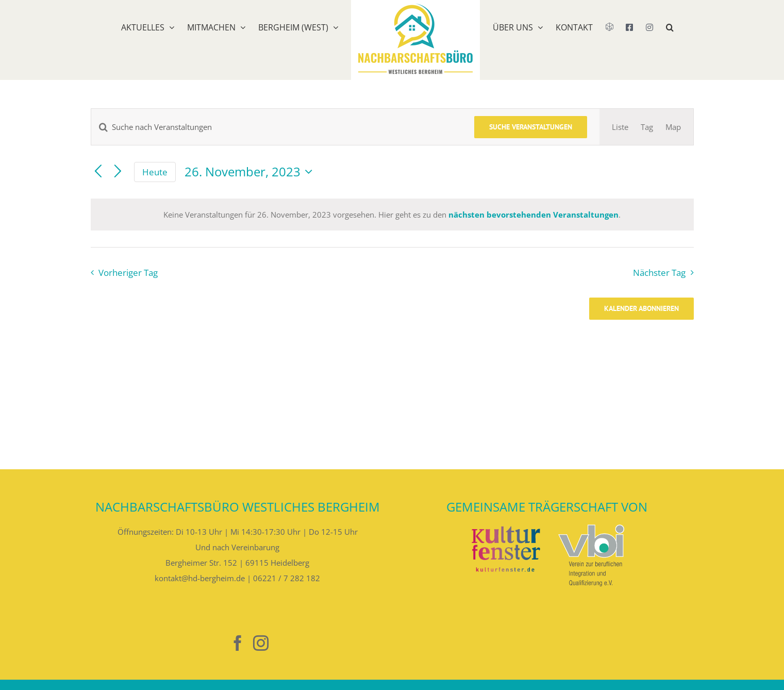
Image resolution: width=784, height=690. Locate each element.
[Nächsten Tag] (118, 172)
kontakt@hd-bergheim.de (200, 578)
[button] (670, 40)
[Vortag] (98, 172)
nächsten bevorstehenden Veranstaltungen (533, 215)
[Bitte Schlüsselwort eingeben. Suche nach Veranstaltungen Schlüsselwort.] (277, 127)
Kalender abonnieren (641, 309)
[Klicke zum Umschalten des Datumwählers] (251, 172)
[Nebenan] (214, 643)
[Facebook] (238, 643)
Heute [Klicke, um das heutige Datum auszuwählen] (155, 172)
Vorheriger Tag (128, 273)
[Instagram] (261, 643)
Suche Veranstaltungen (531, 127)
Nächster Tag (659, 273)
